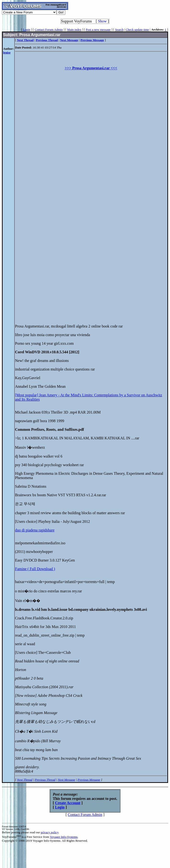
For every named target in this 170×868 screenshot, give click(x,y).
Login (26, 30)
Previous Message (89, 780)
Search (119, 30)
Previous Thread (45, 780)
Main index (74, 30)
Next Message (66, 780)
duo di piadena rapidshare (35, 530)
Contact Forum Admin (49, 30)
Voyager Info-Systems (64, 837)
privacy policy (50, 832)
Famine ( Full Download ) (35, 569)
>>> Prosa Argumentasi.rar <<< (91, 68)
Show (102, 21)
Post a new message (98, 30)
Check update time (137, 30)
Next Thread (25, 780)
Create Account (68, 803)
